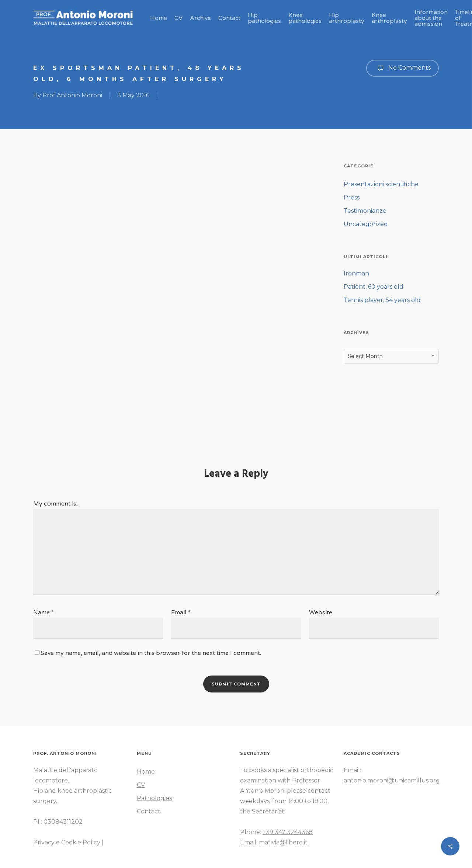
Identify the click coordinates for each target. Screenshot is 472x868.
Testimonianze (365, 211)
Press (352, 197)
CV (141, 785)
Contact (149, 811)
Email (181, 612)
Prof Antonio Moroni (72, 95)
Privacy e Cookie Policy (67, 842)
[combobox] (391, 356)
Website (321, 612)
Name (44, 612)
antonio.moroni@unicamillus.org (392, 780)
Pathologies (154, 798)
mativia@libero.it (283, 842)
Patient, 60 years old (374, 287)
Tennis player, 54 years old (382, 300)
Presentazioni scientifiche (381, 184)
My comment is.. (56, 504)
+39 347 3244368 (288, 832)
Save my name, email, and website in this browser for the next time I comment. (151, 653)
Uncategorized (366, 224)
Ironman (356, 273)
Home (146, 772)
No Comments (402, 68)
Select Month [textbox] (365, 356)
